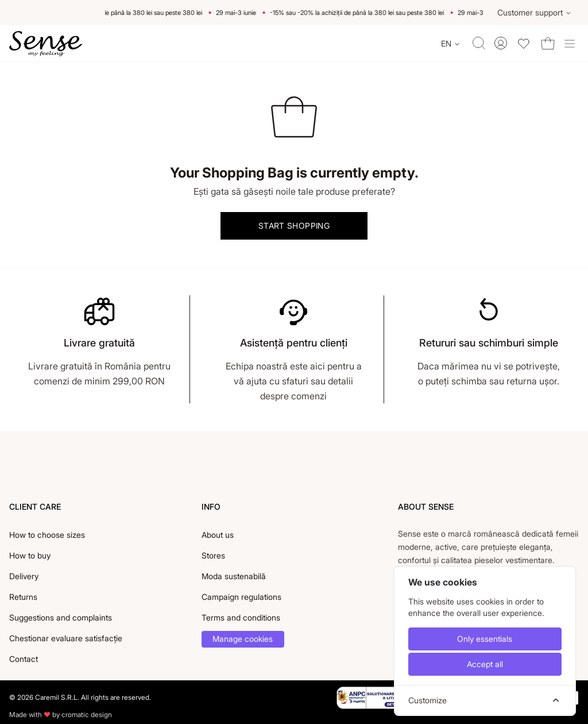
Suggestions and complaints (61, 617)
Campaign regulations (241, 597)
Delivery (24, 576)
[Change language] (451, 44)
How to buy (30, 555)
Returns (23, 597)
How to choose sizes (47, 535)
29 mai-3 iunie (239, 13)
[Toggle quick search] (479, 43)
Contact (24, 659)
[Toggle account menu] (501, 43)
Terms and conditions (241, 617)
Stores (213, 555)
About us (218, 535)
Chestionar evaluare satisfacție (66, 638)
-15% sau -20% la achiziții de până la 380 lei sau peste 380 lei (119, 13)
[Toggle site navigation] (570, 44)
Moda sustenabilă (234, 576)
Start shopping (294, 226)
